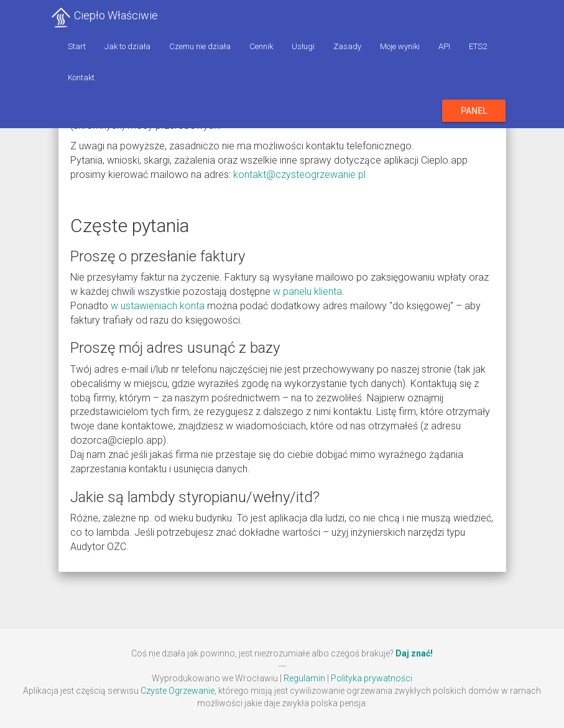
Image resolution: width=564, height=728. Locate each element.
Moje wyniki (400, 46)
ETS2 (478, 46)
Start (77, 46)
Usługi (303, 46)
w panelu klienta (307, 292)
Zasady (347, 46)
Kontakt (81, 77)
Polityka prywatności (372, 678)
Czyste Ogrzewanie (178, 691)
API (444, 46)
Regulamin (304, 678)
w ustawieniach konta (158, 306)
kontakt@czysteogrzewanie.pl (299, 175)
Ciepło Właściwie (116, 15)
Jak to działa (127, 46)
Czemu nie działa (200, 46)
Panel (474, 111)
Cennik (261, 46)
